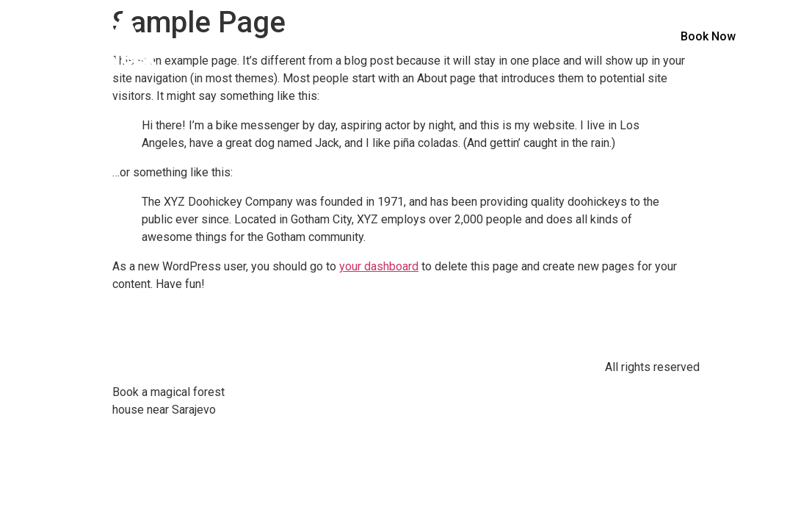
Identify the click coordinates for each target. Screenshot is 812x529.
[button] (708, 37)
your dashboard (379, 266)
